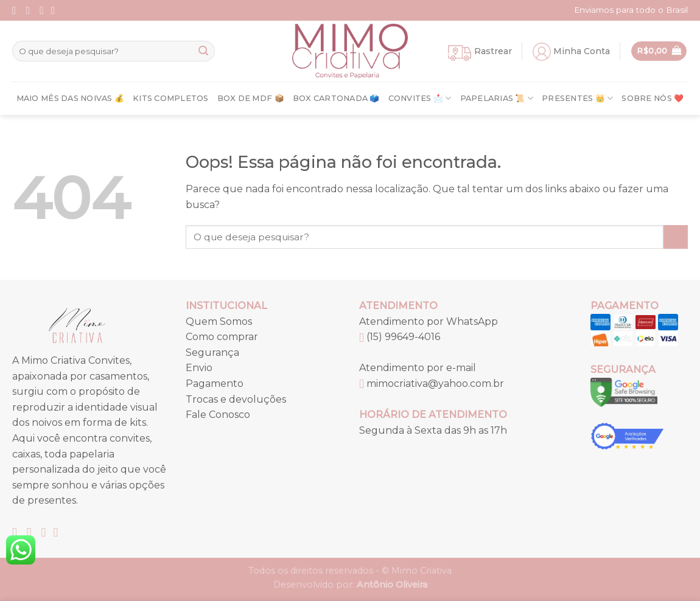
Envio (199, 368)
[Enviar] (203, 51)
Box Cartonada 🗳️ (336, 98)
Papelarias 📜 (497, 98)
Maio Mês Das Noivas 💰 (70, 98)
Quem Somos (219, 321)
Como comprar (222, 337)
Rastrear (493, 51)
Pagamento (215, 384)
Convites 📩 (420, 98)
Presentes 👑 (577, 98)
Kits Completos (171, 98)
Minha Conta (582, 51)
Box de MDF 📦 (251, 98)
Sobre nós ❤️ (653, 98)
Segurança (212, 353)
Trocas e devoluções (236, 399)
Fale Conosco (218, 415)
